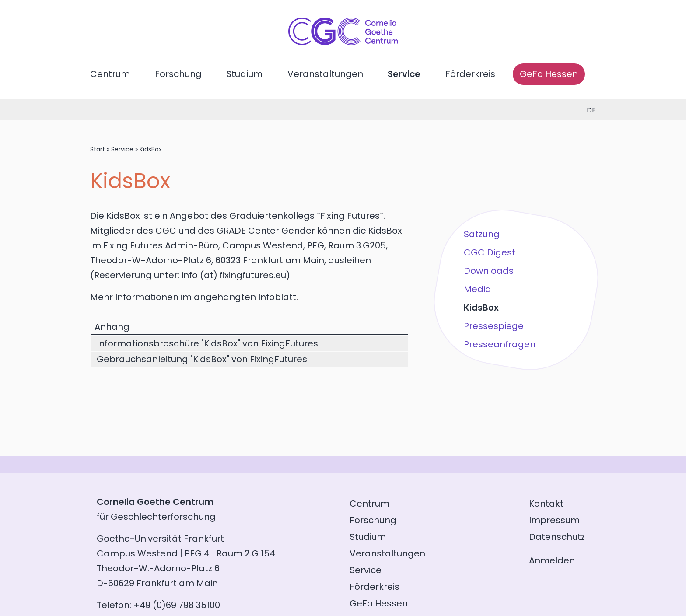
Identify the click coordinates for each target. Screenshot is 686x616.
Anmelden (552, 560)
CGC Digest (490, 252)
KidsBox (481, 308)
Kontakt (546, 504)
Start (98, 149)
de (591, 110)
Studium (244, 74)
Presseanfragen (500, 344)
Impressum (554, 520)
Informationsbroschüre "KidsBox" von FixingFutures (207, 343)
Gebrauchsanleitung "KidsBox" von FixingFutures (202, 359)
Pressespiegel (495, 326)
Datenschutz (557, 537)
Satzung (482, 234)
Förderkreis (470, 74)
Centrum (110, 74)
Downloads (489, 271)
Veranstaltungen (325, 74)
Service (404, 74)
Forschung (178, 74)
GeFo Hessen (549, 74)
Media (478, 289)
